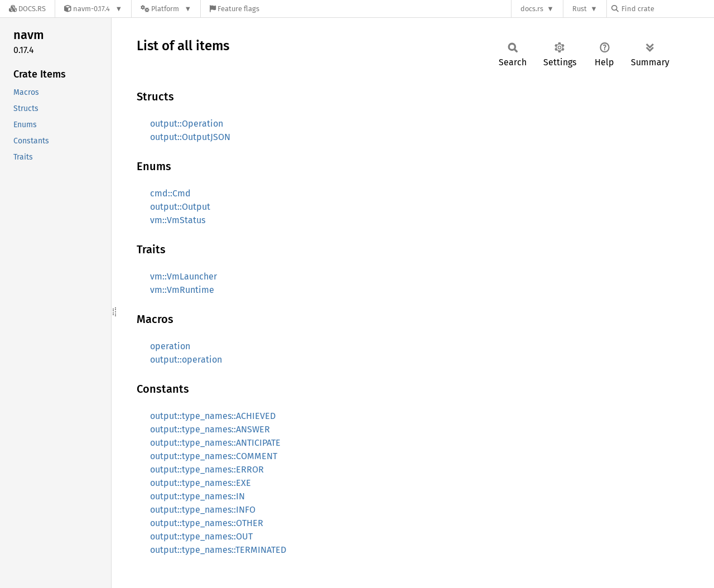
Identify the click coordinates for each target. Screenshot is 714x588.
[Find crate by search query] (667, 9)
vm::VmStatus (178, 220)
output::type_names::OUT (201, 536)
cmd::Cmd (170, 193)
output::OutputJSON (190, 137)
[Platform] (166, 9)
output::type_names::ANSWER (210, 429)
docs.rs (532, 9)
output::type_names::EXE (201, 483)
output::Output (180, 207)
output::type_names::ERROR (207, 469)
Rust (580, 9)
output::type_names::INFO (203, 510)
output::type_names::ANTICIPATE (215, 443)
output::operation (186, 360)
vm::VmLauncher (184, 276)
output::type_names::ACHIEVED (213, 416)
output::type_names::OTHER (207, 523)
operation (170, 346)
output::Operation (187, 124)
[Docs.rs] (27, 9)
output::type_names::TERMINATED (218, 550)
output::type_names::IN (197, 496)
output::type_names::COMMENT (214, 456)
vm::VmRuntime (182, 290)
